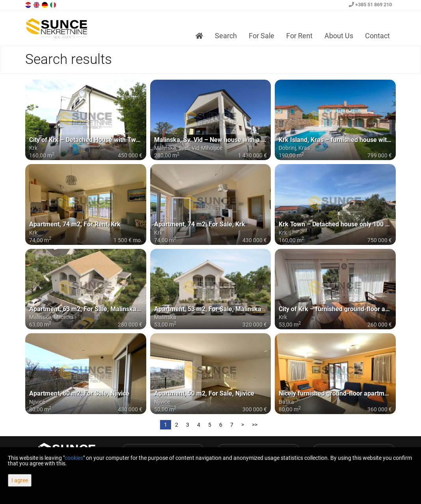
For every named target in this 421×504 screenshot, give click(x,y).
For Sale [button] (262, 36)
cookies (74, 458)
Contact (377, 36)
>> (255, 425)
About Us (339, 36)
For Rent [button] (299, 36)
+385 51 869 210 (370, 5)
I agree (20, 480)
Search (226, 36)
